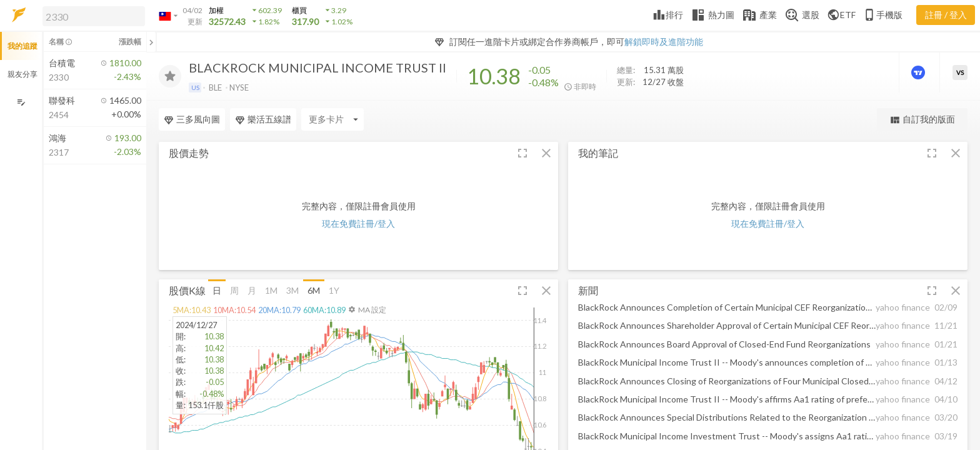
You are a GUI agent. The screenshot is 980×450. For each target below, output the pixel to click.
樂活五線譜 (263, 119)
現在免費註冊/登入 (358, 223)
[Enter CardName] (332, 119)
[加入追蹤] (170, 76)
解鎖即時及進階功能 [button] (664, 42)
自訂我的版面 (922, 120)
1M (271, 290)
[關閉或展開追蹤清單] (151, 42)
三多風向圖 (192, 119)
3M (292, 290)
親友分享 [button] (22, 74)
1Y (334, 290)
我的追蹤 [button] (22, 46)
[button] (91, 16)
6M (314, 290)
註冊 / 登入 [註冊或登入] (946, 15)
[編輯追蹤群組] (21, 102)
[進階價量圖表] (919, 72)
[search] (94, 16)
